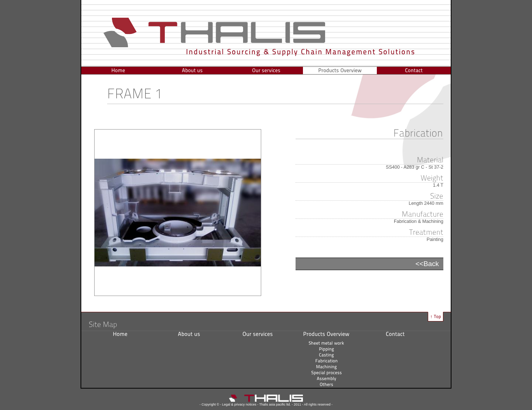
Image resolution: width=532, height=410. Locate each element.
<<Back (427, 264)
